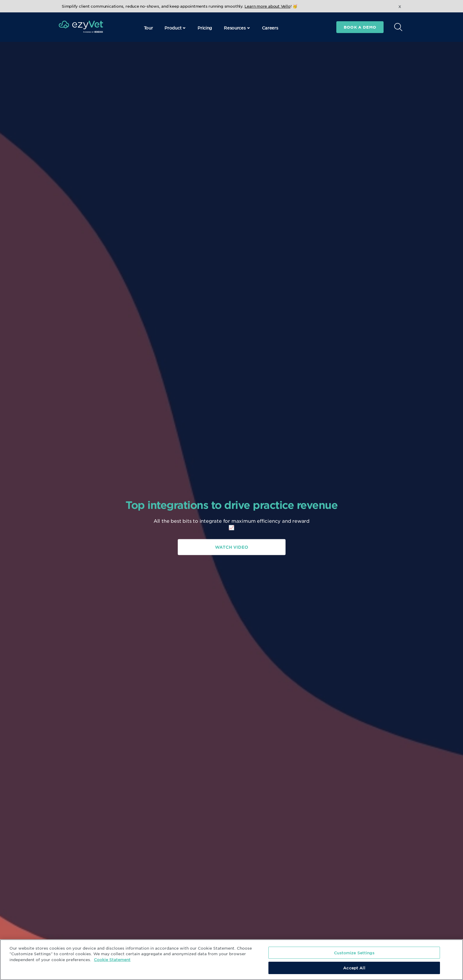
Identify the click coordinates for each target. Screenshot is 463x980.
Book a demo (360, 27)
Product (175, 28)
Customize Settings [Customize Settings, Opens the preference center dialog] (354, 953)
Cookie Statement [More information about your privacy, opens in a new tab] (112, 959)
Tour (148, 28)
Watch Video (231, 547)
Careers (270, 28)
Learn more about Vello (267, 6)
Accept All (354, 968)
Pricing (205, 28)
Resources (237, 28)
